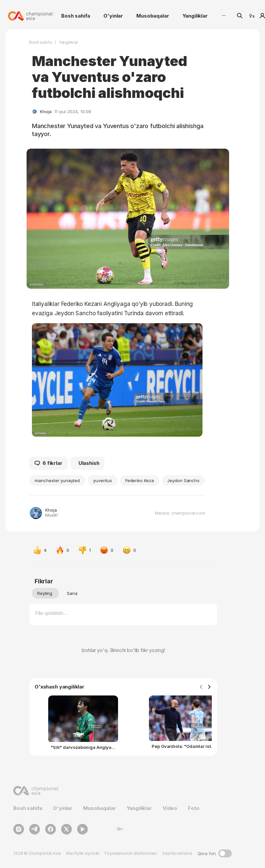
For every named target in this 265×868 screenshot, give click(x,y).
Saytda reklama (177, 853)
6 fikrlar (49, 463)
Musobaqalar (153, 16)
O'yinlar (113, 16)
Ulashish (89, 463)
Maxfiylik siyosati (83, 853)
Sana (72, 593)
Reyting (45, 593)
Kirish (262, 16)
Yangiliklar (195, 16)
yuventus (103, 480)
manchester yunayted (57, 480)
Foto (194, 808)
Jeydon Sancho (183, 480)
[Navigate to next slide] (209, 687)
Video (170, 808)
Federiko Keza (140, 480)
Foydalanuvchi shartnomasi (131, 853)
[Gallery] (123, 724)
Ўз (252, 16)
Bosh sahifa (76, 16)
